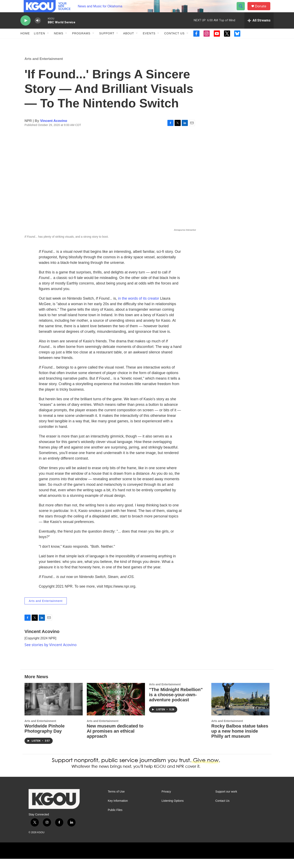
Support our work (226, 801)
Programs (81, 43)
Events (149, 43)
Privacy (166, 801)
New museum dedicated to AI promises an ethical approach (115, 740)
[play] (26, 30)
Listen (40, 43)
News (59, 43)
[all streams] (259, 30)
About (129, 43)
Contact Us (174, 43)
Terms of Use (116, 801)
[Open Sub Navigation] (48, 43)
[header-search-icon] (243, 11)
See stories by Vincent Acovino (51, 654)
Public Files (115, 819)
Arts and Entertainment (44, 68)
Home (25, 43)
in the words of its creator (139, 308)
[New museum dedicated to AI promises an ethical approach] (116, 708)
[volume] (38, 30)
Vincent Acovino (54, 130)
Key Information (118, 810)
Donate (263, 11)
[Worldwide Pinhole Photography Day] (54, 708)
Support (107, 43)
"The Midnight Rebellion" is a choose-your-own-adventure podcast (176, 704)
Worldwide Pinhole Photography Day (45, 738)
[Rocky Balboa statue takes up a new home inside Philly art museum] (240, 708)
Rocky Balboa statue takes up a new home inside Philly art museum (240, 740)
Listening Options (173, 810)
